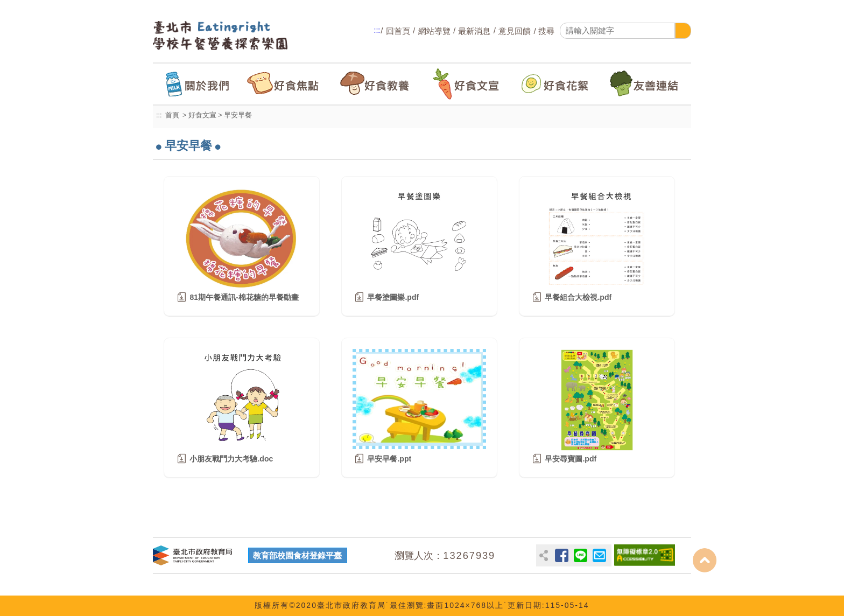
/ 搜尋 (543, 31)
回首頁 (398, 31)
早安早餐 (238, 115)
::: (377, 30)
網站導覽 (434, 31)
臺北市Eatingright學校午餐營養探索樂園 (234, 36)
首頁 (172, 115)
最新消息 (474, 31)
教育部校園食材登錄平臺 (297, 555)
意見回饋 (515, 31)
